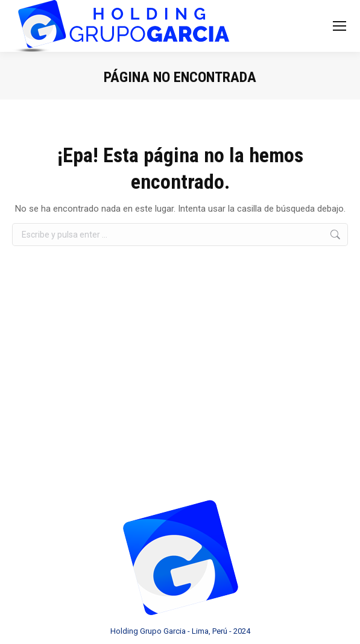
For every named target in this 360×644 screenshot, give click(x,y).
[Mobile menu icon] (339, 26)
